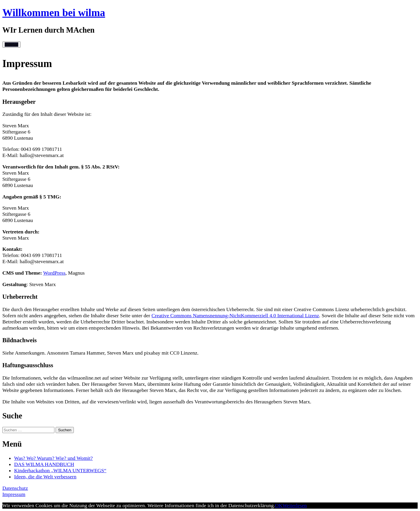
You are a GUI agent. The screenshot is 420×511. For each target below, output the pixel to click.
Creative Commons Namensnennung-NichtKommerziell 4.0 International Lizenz (235, 315)
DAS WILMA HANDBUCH (44, 464)
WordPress (54, 273)
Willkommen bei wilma (54, 13)
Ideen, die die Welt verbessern (45, 477)
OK (279, 505)
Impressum (14, 494)
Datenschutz (15, 488)
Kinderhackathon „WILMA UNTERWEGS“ (60, 470)
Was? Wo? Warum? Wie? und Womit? (53, 458)
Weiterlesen (295, 505)
